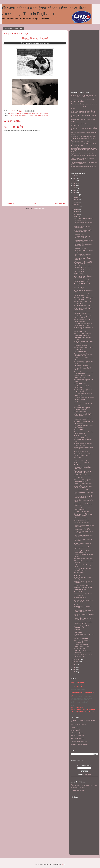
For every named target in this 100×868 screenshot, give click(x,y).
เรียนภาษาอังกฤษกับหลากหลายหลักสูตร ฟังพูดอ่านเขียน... (82, 335)
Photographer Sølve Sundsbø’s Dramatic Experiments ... (82, 313)
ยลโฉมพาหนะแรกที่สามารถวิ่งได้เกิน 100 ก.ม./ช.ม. (83, 263)
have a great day (40, 114)
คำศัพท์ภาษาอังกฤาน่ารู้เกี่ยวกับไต (83, 559)
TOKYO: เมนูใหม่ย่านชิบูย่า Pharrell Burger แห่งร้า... (83, 251)
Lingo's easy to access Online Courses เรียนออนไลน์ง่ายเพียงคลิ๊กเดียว (83, 101)
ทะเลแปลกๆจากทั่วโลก (80, 331)
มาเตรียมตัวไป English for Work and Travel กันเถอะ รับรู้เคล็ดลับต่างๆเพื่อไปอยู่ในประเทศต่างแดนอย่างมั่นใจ (84, 150)
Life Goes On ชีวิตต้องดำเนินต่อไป (83, 484)
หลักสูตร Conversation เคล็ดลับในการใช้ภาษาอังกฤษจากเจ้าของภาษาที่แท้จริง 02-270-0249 (83, 112)
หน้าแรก (35, 204)
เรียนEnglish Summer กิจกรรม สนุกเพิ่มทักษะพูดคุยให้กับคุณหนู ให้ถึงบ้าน (84, 163)
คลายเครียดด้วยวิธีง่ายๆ (80, 598)
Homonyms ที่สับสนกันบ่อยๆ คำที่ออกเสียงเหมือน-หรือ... (83, 497)
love (46, 114)
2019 (74, 183)
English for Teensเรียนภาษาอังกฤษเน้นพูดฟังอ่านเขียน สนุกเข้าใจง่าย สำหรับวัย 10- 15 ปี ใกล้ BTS (84, 138)
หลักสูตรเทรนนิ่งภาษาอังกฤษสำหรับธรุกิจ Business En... (83, 509)
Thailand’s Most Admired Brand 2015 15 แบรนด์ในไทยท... (82, 437)
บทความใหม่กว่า (9, 204)
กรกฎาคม (77, 207)
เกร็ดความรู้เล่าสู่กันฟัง (77, 733)
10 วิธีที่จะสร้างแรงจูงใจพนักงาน (82, 475)
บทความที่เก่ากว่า (61, 204)
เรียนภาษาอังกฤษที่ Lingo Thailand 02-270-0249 (84, 104)
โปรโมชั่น (24, 114)
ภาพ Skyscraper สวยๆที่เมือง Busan (84, 490)
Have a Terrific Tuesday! (80, 345)
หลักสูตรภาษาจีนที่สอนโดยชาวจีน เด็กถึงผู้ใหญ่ (83, 167)
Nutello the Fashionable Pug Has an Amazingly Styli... (84, 398)
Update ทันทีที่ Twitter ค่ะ (78, 791)
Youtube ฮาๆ (74, 727)
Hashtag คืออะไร (79, 591)
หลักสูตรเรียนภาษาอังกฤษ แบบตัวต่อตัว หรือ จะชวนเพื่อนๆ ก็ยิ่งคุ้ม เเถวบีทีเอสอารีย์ (83, 96)
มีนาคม (77, 216)
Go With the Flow (79, 604)
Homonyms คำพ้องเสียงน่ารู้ (78, 725)
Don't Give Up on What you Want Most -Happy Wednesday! (83, 324)
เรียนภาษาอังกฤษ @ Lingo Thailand (81, 141)
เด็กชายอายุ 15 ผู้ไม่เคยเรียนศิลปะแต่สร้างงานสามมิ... (83, 377)
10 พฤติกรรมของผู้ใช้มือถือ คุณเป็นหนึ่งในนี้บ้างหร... (83, 532)
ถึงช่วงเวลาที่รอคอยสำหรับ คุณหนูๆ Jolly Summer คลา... (83, 373)
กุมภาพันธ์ (77, 659)
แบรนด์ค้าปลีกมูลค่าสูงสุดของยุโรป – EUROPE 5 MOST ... (84, 317)
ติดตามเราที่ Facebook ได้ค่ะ (79, 788)
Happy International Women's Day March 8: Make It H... (83, 623)
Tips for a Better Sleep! (80, 352)
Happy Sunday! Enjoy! (16, 33)
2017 (74, 188)
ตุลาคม (76, 200)
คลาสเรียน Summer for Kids (81, 520)
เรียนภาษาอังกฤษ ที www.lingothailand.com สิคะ (84, 785)
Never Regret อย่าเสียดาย (81, 451)
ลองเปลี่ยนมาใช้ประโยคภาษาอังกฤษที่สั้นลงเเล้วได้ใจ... (84, 601)
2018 (74, 186)
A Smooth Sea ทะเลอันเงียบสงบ (82, 585)
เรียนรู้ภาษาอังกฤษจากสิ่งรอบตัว (79, 741)
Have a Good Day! (79, 234)
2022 (74, 176)
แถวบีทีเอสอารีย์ (16, 114)
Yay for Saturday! (79, 274)
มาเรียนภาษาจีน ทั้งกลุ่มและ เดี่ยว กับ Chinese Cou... (83, 271)
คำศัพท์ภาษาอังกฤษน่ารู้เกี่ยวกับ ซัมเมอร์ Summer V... (82, 409)
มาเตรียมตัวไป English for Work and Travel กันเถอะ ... (84, 303)
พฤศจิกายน (78, 197)
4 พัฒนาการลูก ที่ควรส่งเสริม (82, 518)
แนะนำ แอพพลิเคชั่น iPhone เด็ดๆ (80, 744)
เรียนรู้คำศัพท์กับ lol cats (77, 739)
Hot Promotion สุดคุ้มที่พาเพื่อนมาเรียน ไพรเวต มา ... (83, 395)
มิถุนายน (77, 209)
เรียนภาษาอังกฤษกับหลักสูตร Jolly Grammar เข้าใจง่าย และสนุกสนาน (83, 159)
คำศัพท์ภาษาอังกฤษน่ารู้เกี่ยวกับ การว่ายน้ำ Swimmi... (84, 391)
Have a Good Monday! (80, 248)
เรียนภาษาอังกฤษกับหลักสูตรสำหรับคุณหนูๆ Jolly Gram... (83, 481)
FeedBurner (88, 774)
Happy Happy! (78, 632)
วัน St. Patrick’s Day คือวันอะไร (82, 462)
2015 (74, 193)
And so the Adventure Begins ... (82, 306)
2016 (74, 190)
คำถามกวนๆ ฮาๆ (78, 573)
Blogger (64, 864)
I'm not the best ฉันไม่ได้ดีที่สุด (82, 529)
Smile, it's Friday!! (79, 288)
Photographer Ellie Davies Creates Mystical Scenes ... (83, 219)
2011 (74, 672)
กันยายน (77, 202)
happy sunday (31, 114)
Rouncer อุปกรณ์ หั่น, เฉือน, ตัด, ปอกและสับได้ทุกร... (82, 570)
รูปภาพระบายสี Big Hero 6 (81, 638)
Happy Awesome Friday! (81, 412)
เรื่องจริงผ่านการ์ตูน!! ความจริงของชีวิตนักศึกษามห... (83, 245)
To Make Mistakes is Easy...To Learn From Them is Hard (82, 645)
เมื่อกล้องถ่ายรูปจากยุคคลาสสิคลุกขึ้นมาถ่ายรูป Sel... (83, 444)
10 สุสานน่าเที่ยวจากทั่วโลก (81, 512)
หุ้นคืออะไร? (77, 458)
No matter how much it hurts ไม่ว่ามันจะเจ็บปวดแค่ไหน (83, 419)
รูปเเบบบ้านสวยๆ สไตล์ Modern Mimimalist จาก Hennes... (82, 627)
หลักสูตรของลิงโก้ (76, 730)
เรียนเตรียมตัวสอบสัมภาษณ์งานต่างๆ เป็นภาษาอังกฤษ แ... (84, 223)
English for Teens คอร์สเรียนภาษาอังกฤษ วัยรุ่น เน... (83, 505)
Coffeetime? (77, 575)
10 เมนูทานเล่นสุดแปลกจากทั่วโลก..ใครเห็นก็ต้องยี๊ (82, 237)
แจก (10, 114)
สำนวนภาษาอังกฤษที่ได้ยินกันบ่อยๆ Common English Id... (83, 515)
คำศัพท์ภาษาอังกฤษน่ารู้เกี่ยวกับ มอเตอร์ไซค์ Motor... (82, 227)
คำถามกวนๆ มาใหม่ (79, 649)
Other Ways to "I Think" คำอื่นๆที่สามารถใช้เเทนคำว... (83, 299)
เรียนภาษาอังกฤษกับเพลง (78, 736)
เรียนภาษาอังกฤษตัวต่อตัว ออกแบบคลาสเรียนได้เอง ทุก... (83, 355)
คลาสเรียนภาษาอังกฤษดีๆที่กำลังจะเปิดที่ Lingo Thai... (83, 342)
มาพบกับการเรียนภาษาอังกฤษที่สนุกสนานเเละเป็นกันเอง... (84, 328)
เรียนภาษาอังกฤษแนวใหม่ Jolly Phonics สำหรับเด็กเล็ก (82, 255)
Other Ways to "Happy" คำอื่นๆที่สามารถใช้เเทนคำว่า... (83, 277)
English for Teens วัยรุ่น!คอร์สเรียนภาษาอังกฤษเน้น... (83, 241)
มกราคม (77, 662)
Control (76, 402)
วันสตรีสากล (77, 630)
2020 (74, 181)
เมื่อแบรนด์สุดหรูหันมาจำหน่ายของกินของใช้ (82, 642)
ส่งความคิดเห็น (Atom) (39, 208)
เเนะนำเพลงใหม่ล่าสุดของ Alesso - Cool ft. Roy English (83, 487)
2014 (74, 665)
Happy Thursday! (79, 430)
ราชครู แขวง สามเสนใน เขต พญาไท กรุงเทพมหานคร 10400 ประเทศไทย (28, 115)
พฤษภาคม (77, 212)
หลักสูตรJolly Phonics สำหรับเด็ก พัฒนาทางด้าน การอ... (83, 231)
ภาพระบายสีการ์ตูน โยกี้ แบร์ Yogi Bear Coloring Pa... (83, 588)
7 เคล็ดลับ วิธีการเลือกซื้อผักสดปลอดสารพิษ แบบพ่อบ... (84, 619)
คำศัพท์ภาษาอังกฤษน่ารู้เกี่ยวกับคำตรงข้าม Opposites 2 (83, 582)
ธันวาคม (77, 195)
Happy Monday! (78, 477)
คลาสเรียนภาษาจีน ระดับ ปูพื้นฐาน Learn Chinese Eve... (83, 387)
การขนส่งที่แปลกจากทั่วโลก (81, 523)
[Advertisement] (35, 188)
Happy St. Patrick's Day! (81, 460)
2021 (74, 178)
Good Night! (77, 465)
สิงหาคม (77, 204)
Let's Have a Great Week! (81, 366)
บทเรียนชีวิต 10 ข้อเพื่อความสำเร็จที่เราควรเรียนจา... (84, 423)
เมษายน (77, 214)
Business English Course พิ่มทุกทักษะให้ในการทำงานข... (83, 281)
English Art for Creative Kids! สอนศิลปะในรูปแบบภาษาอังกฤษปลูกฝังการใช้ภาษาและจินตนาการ (84, 155)
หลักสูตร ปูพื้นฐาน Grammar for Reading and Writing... (82, 267)
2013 (74, 667)
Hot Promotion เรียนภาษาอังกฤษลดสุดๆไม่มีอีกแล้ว (83, 426)
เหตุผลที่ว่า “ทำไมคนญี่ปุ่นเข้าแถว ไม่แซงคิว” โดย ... (83, 595)
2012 (74, 670)
